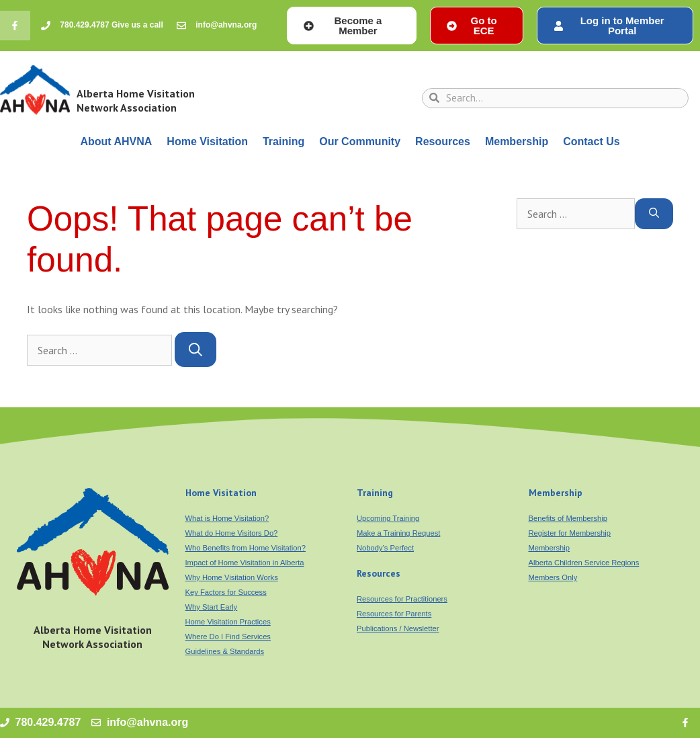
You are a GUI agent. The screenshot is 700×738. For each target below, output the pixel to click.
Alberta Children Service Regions (584, 563)
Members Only (553, 577)
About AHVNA (116, 141)
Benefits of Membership (568, 518)
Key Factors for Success (226, 592)
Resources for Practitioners (402, 599)
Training (283, 141)
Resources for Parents (394, 614)
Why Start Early (212, 607)
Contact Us (591, 141)
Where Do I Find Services (228, 637)
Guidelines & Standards (225, 651)
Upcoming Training (388, 518)
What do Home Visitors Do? (232, 533)
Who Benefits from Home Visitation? (246, 548)
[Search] (195, 350)
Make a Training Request (398, 533)
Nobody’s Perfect (385, 548)
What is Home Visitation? (227, 518)
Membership (517, 141)
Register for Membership (570, 533)
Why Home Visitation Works (232, 577)
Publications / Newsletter (398, 628)
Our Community (360, 141)
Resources (443, 141)
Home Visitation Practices (228, 622)
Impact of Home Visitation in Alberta (245, 563)
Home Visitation (207, 141)
